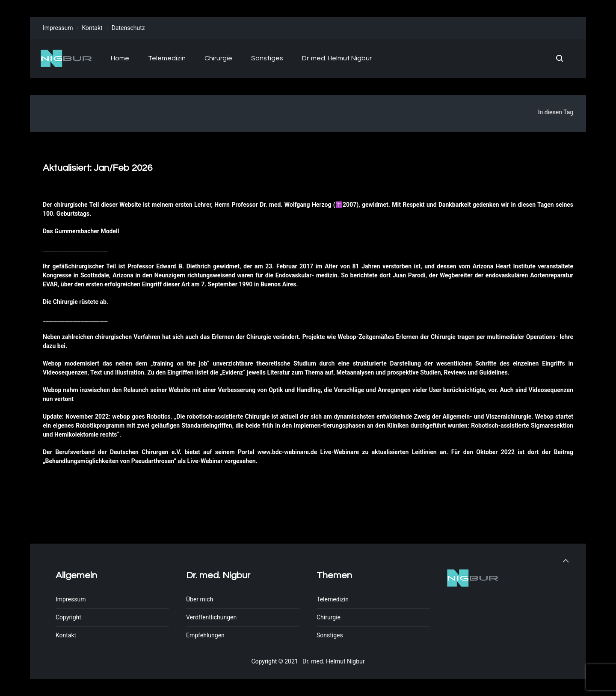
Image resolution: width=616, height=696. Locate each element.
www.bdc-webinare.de (287, 452)
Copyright (68, 617)
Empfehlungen (205, 635)
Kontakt (92, 28)
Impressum (58, 28)
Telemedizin (167, 58)
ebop (349, 337)
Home (120, 58)
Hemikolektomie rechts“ (87, 434)
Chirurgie (218, 58)
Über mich (200, 599)
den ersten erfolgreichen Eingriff (118, 284)
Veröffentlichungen (211, 617)
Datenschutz (128, 28)
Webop (52, 363)
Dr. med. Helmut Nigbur (337, 58)
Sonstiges (267, 58)
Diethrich (199, 266)
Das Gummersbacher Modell (81, 231)
